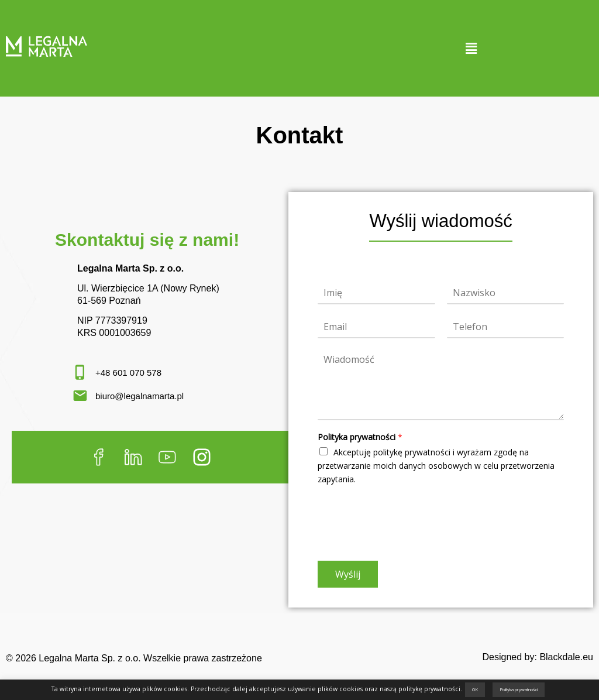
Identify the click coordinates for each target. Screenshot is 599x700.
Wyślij (348, 574)
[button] (471, 48)
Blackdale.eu (566, 657)
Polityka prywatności (360, 437)
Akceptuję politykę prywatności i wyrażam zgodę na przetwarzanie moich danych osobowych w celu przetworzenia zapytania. (436, 466)
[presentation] (407, 541)
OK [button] (475, 689)
